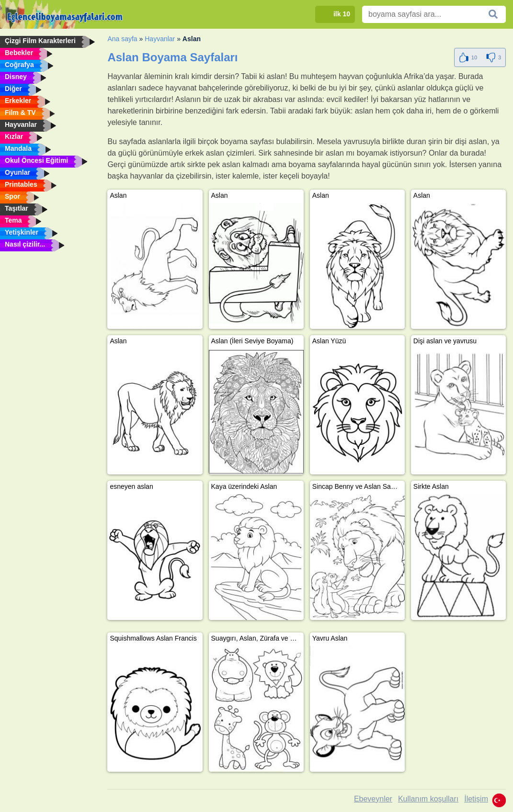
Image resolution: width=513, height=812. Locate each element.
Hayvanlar (160, 39)
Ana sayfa (122, 39)
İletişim (476, 799)
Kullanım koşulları (428, 799)
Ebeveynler (373, 799)
